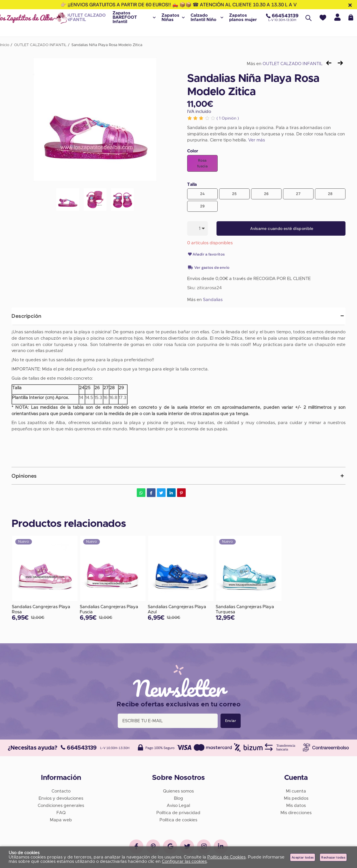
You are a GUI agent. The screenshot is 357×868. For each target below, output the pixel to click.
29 (203, 206)
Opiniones (24, 476)
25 (234, 194)
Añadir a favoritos (206, 254)
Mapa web (61, 820)
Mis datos (296, 805)
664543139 (79, 748)
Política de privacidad (178, 813)
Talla (192, 185)
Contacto (61, 791)
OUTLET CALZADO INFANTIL (293, 64)
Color (193, 151)
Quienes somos (178, 791)
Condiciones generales (61, 805)
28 (330, 194)
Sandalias (213, 300)
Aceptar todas (303, 857)
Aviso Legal (178, 805)
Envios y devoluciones (61, 798)
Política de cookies (178, 820)
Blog (178, 798)
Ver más (257, 140)
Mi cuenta (296, 791)
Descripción (26, 316)
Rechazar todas (333, 857)
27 (298, 194)
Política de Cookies (226, 857)
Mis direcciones (296, 813)
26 (266, 194)
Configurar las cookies (184, 862)
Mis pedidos (296, 798)
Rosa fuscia (202, 163)
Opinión (228, 118)
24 (203, 194)
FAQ (61, 813)
